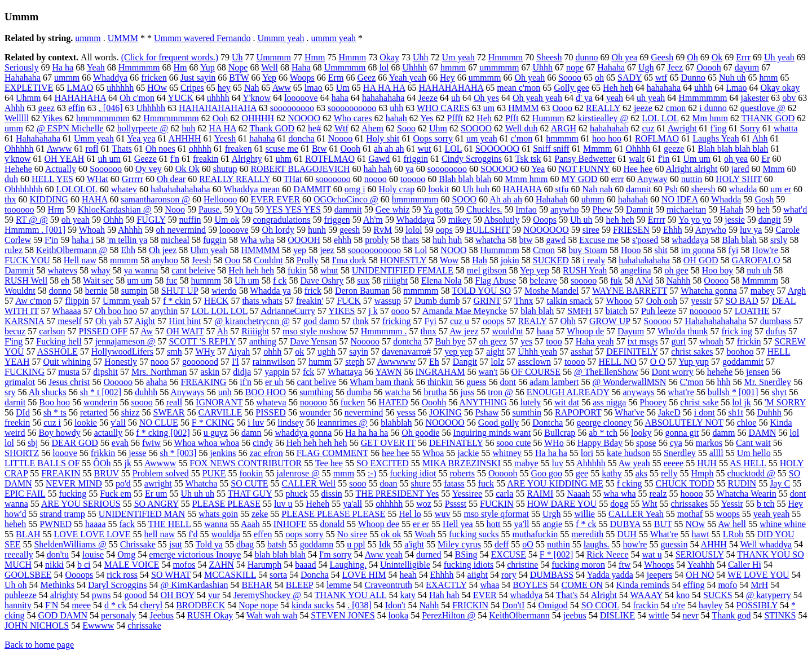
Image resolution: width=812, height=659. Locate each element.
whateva (271, 402)
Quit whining (67, 362)
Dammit (19, 270)
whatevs (62, 270)
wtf (661, 78)
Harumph (264, 565)
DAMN (762, 433)
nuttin (692, 179)
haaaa (95, 524)
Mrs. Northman (159, 372)
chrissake (144, 625)
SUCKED (551, 260)
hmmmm (562, 138)
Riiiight (255, 331)
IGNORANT (219, 402)
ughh (326, 351)
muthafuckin (535, 534)
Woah (425, 534)
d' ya (584, 98)
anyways (638, 392)
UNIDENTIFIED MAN (142, 514)
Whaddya (110, 78)
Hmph (702, 473)
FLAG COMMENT (332, 453)
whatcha (490, 240)
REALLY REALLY (235, 179)
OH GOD (701, 260)
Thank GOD (272, 128)
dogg (619, 504)
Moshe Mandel (551, 291)
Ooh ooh (662, 301)
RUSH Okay (210, 615)
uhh (396, 108)
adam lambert (554, 382)
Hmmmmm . (384, 331)
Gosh (764, 199)
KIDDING (48, 199)
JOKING (445, 412)
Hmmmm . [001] (35, 230)
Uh (237, 57)
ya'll (522, 524)
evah (120, 443)
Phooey (653, 402)
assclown (534, 362)
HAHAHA (522, 189)
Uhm (438, 128)
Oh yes (486, 98)
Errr (743, 57)
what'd (795, 209)
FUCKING (25, 372)
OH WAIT (185, 331)
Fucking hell (59, 341)
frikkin (103, 453)
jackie (468, 453)
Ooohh (434, 402)
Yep (269, 78)
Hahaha (611, 67)
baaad (305, 565)
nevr (690, 615)
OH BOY (177, 595)
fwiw (151, 443)
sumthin (527, 412)
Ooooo (716, 280)
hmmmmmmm (103, 118)
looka (399, 615)
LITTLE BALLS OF (42, 463)
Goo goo (546, 473)
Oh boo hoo (116, 311)
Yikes (52, 118)
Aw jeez (464, 331)
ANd (644, 280)
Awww (59, 149)
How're (765, 250)
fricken (154, 78)
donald (332, 524)
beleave (543, 280)
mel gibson (487, 270)
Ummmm (274, 57)
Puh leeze (659, 311)
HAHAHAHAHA (451, 88)
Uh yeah (779, 57)
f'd (193, 534)
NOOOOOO (546, 230)
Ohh (568, 321)
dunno (586, 57)
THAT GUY (250, 494)
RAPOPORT (578, 412)
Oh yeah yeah (537, 98)
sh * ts (55, 412)
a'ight (414, 544)
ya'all (352, 504)
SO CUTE (249, 483)
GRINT (487, 301)
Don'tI (513, 605)
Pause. (210, 209)
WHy (205, 351)
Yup (208, 67)
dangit (770, 220)
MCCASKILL (230, 575)
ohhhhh (389, 504)
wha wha (619, 494)
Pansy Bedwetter (585, 159)
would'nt (508, 331)
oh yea (736, 159)
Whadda (726, 199)
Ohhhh (638, 149)
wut (424, 149)
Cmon (544, 250)
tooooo (413, 179)
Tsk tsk (528, 159)
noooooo (705, 311)
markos (709, 443)
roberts (462, 473)
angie (552, 524)
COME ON (582, 585)
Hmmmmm (139, 67)
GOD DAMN (63, 615)
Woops (302, 78)
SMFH (580, 311)
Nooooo (365, 341)
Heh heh (618, 88)
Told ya (209, 544)
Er (765, 159)
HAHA (94, 199)
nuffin (190, 220)
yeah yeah (771, 514)
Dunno (693, 78)
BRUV (107, 473)
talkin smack (569, 301)
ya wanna (141, 270)
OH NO (700, 575)
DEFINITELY (632, 351)
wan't (488, 372)
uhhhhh (120, 88)
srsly (779, 240)
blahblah (396, 423)
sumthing (316, 392)
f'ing (719, 128)
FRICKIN (470, 605)
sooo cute (513, 443)
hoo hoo (607, 138)
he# (314, 128)
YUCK (180, 98)
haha (340, 98)
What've (630, 412)
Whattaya (345, 372)
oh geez (493, 341)
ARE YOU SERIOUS (81, 504)
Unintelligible (405, 565)
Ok (717, 57)
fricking (397, 321)
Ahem (372, 128)
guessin (674, 544)
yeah (615, 98)
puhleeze (21, 595)
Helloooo (220, 199)
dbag (245, 544)
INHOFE (290, 524)
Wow (449, 260)
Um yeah (458, 57)
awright (158, 483)
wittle (659, 615)
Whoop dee (379, 524)
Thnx (524, 301)
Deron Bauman (362, 291)
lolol (414, 230)
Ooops (545, 220)
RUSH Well (26, 280)
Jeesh (202, 260)
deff (502, 544)
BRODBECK (200, 605)
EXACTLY (446, 585)
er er (421, 524)
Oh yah (109, 321)
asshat (582, 351)
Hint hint (185, 321)
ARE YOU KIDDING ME (555, 483)
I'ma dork (349, 260)
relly (669, 473)
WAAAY (646, 595)
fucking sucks (474, 534)
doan (388, 483)
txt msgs (643, 341)
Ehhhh (442, 575)
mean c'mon (518, 88)
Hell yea (458, 524)
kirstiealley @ (603, 118)
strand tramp (62, 514)
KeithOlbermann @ (72, 250)
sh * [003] (178, 453)
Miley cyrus (459, 544)
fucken (353, 402)
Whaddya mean (251, 189)
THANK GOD (768, 118)
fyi (734, 250)
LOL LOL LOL (219, 311)
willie (585, 514)
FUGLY (151, 220)
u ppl (356, 544)
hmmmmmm (415, 199)
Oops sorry (433, 138)
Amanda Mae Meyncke (465, 311)
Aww (282, 88)
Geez (366, 78)
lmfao (526, 209)
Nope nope (258, 605)
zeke (260, 514)
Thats (122, 149)
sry (10, 392)
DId (23, 412)
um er (781, 189)
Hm (180, 67)
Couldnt (268, 260)
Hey (447, 78)
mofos (184, 565)
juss (467, 392)
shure (421, 483)
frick (313, 291)
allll (716, 453)
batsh (277, 544)
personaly (118, 615)
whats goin (218, 514)
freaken (239, 149)
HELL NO (617, 362)
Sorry (750, 128)
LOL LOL (660, 118)
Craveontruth (389, 585)
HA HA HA (384, 88)
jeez (327, 250)
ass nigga (609, 402)
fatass (454, 483)
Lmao (736, 88)
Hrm (56, 209)
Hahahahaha (38, 138)
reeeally (19, 554)
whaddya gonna (304, 433)
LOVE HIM (364, 575)
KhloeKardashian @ (115, 209)
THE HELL (169, 524)
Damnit (639, 209)
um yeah (482, 138)
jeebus (575, 615)
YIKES (341, 311)
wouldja (226, 534)
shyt (780, 392)
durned (429, 554)
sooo (358, 483)
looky (641, 433)
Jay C (780, 483)
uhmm (593, 199)
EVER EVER (276, 199)
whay (101, 270)
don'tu (58, 554)
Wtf (341, 128)
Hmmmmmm (703, 98)
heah (408, 575)
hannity (18, 605)
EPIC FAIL (25, 494)
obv (789, 98)
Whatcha (201, 483)
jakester (755, 98)
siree (591, 230)
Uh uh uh (197, 494)
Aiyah (239, 351)
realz (658, 494)
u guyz (216, 433)
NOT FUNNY (584, 169)
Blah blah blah (465, 179)
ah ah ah (389, 149)
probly (377, 240)
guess (476, 382)
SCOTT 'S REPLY (202, 341)
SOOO (464, 199)
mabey (763, 291)
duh (11, 179)
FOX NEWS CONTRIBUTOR (246, 463)
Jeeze (428, 98)
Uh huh (476, 189)
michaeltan (686, 209)
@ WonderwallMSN (630, 382)
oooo (400, 311)
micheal (175, 240)
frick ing (737, 331)
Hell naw (80, 260)
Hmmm (352, 57)
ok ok (391, 534)
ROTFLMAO (330, 159)
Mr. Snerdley (767, 382)
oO (528, 544)
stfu (562, 189)
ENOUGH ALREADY (568, 392)
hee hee (395, 453)
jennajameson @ (125, 341)
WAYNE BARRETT (630, 291)
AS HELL (748, 463)
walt (637, 159)
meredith (587, 534)
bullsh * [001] (733, 392)
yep (300, 250)
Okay (389, 57)
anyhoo (165, 260)
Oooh (351, 149)
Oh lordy (278, 230)
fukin (297, 270)
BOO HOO (266, 392)
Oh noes (160, 149)
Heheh (317, 504)
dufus (776, 331)
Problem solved (161, 473)
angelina (636, 270)
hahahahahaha (644, 260)
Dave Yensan (314, 341)
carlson (52, 331)
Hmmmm (506, 57)
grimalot (20, 382)
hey (224, 88)
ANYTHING (483, 402)
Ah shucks (48, 392)
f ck (280, 280)
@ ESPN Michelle (70, 128)
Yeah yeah (408, 78)
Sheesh (549, 57)
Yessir (732, 504)
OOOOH (304, 240)
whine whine (783, 524)
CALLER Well (308, 483)
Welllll (17, 118)
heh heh (620, 220)
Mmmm (598, 149)
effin (77, 108)
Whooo (619, 301)
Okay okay (780, 88)
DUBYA (625, 524)
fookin (251, 473)
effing (694, 585)
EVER (485, 595)
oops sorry (305, 534)
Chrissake (138, 544)
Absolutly (502, 220)
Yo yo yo (695, 220)
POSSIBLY (757, 605)
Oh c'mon (137, 98)
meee (81, 605)
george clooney (604, 423)
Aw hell (732, 524)
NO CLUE (159, 423)
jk (127, 463)
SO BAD (742, 301)
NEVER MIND (74, 483)
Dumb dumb (437, 301)
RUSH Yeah (585, 270)
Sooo (406, 128)
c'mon (522, 138)
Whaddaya (416, 220)
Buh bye (451, 341)
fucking (72, 494)
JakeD (669, 412)
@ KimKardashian (194, 585)
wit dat (567, 402)
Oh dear (171, 179)
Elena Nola (442, 280)
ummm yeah (334, 38)
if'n (246, 382)
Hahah (731, 209)
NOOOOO (445, 423)
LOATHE (752, 311)
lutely (531, 402)
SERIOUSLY (700, 554)
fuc (171, 280)
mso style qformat (496, 514)
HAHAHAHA (80, 98)
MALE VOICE (131, 565)
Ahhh (15, 108)
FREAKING (203, 382)
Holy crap (397, 189)
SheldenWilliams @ (70, 544)
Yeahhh (701, 565)
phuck (296, 494)
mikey (460, 220)
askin (210, 372)
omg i (355, 189)
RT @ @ (32, 220)
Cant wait (753, 443)
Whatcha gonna (709, 291)
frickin (749, 341)
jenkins (223, 453)
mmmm (124, 260)
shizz (131, 412)
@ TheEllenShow (606, 372)
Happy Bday (600, 443)
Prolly (308, 260)
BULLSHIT (488, 230)
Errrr (657, 220)
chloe (747, 423)
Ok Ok (187, 169)
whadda (743, 189)
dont (508, 382)
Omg (126, 554)
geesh (350, 230)
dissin (331, 494)
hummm (206, 280)
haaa (545, 331)
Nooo (175, 209)
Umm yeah (94, 138)
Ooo (233, 260)
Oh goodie (420, 433)
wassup (388, 301)
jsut (176, 544)
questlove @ (763, 108)
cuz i (52, 423)
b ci (84, 565)
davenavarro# (406, 351)
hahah (396, 118)
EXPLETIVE (29, 88)
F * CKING (213, 423)
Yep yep (535, 270)
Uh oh (16, 585)
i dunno (713, 108)
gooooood (200, 362)
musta (69, 372)
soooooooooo (352, 108)
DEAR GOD (75, 443)
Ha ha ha (551, 453)
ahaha (156, 382)
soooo (142, 402)
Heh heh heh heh (317, 443)
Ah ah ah (506, 199)
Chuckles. (484, 209)
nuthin (559, 544)
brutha (436, 392)
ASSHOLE (58, 351)
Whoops (659, 565)
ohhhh (200, 149)
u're (679, 605)
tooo (554, 341)
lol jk (741, 402)
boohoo (740, 351)
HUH (707, 463)
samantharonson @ (155, 199)
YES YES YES (293, 209)
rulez (14, 250)
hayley (711, 605)
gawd (556, 240)
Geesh (662, 57)
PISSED (270, 412)
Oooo (562, 108)
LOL (453, 149)
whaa (489, 585)
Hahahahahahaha (715, 321)
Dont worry (673, 372)
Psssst (456, 504)
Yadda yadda (610, 575)
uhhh (703, 88)
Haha (301, 67)
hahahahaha (383, 98)
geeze (674, 149)
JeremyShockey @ (267, 595)
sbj (33, 443)
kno (683, 595)
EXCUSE (509, 554)
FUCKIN (497, 504)
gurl (678, 341)
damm (723, 433)
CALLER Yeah (636, 514)
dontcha (407, 341)
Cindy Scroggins (472, 159)
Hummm (548, 118)
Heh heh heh (251, 270)
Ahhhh (130, 230)
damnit (638, 189)
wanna (216, 524)
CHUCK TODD (685, 483)
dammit (348, 209)
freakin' (310, 301)
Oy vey (149, 169)
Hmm (315, 57)
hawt (701, 534)
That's (567, 595)
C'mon (691, 382)
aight (495, 351)
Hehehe (18, 169)
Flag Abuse (496, 280)
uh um (109, 159)
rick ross (122, 575)
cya (676, 443)
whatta (786, 128)
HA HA (222, 128)
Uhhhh (414, 67)
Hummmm (500, 250)
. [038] (359, 605)
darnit (15, 402)
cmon (676, 108)
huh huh (447, 240)
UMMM (123, 38)
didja (242, 372)
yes (526, 341)
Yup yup (694, 362)
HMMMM (261, 250)
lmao (314, 88)
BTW (239, 78)
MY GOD (580, 179)
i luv (256, 423)
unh (225, 392)
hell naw (160, 534)
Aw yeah (634, 463)
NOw (695, 524)
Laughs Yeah (716, 138)
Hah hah (444, 595)
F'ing (14, 341)
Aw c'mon (33, 301)
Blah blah (739, 240)
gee (582, 473)
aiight (478, 575)
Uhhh (543, 67)
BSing (466, 554)
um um (140, 280)
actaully (109, 433)
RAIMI (540, 494)
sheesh (703, 189)
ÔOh (102, 463)
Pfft (512, 118)
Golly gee (572, 88)
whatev (124, 189)
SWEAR (169, 412)
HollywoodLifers (122, 351)
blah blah (537, 311)
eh (65, 280)
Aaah (250, 524)
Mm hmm (710, 118)
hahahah (633, 199)
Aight (145, 321)
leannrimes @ (342, 423)
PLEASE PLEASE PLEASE (333, 514)
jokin (510, 260)
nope (575, 67)
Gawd (379, 159)
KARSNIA (24, 321)
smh (175, 351)
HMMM (523, 108)
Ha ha (63, 67)
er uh (274, 382)
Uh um (247, 280)
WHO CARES (443, 108)
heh (763, 209)
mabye (526, 463)
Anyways (187, 392)
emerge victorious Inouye (195, 554)
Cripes (192, 88)
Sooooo (657, 321)
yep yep (458, 351)
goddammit (743, 362)
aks (641, 473)
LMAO (80, 88)
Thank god (732, 615)
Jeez (676, 67)
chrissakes (689, 504)
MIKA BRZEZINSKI (462, 463)
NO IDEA (679, 199)
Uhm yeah (209, 250)
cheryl (151, 605)
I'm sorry (336, 554)
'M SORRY (785, 402)
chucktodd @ (751, 473)
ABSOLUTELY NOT (684, 423)
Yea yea (141, 138)
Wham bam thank (382, 382)
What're (664, 534)
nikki (54, 565)
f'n (175, 159)
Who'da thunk (683, 331)
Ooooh (709, 67)
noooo (376, 179)
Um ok (227, 220)
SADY (630, 78)
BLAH (28, 534)
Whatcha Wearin (746, 494)
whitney (507, 453)
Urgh (552, 514)
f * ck (586, 524)
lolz (497, 362)
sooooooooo (292, 108)
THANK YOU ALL (351, 595)
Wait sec (98, 280)
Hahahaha (23, 78)
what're (681, 392)
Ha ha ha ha (367, 433)
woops (728, 514)
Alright (604, 595)
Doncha (315, 575)
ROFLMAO (657, 138)
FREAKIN (61, 473)
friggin (416, 159)
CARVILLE (220, 412)
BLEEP (299, 585)
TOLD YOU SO (481, 291)
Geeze (145, 159)
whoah (711, 341)
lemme (339, 585)
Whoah (92, 230)
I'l (235, 362)
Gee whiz (393, 209)
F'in (51, 240)
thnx (429, 331)
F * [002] (557, 554)
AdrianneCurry (288, 311)
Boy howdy (59, 433)
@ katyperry (769, 595)
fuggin (215, 240)
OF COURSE (536, 372)
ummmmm (499, 67)
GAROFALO (756, 260)
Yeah (96, 67)
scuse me (282, 149)
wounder (315, 412)
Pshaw (487, 412)
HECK (217, 301)
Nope (238, 67)
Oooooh (503, 473)
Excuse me (599, 240)
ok (299, 351)
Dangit (465, 362)
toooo (575, 362)
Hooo (631, 250)
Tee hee (329, 463)
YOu (244, 209)
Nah (252, 88)
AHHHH (185, 138)
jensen (758, 372)
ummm (88, 38)
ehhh (343, 240)
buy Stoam (588, 250)
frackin (645, 605)
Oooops (80, 575)
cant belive (316, 382)
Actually (61, 169)
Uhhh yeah (537, 351)
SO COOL (600, 605)
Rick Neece (607, 554)
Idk (385, 544)
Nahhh (679, 280)
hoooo (692, 494)
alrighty (64, 595)
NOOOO (304, 118)
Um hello (754, 453)
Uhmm (28, 98)
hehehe (720, 372)
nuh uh (759, 270)
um (489, 108)
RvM (383, 230)
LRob (733, 534)
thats (411, 240)
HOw (157, 88)
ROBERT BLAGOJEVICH (300, 169)
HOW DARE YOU (562, 504)
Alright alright (692, 169)
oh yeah (76, 220)
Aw (147, 331)
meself (70, 321)
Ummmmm (345, 67)
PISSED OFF (103, 331)
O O (658, 362)
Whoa (433, 453)
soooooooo (447, 169)
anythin (164, 311)
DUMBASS (552, 575)
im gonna (698, 250)
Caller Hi (745, 565)
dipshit (105, 372)
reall (174, 402)
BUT (663, 524)
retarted (94, 412)
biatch (617, 311)
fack (127, 524)
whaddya (527, 595)
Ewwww (98, 625)
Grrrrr (133, 179)
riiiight (396, 280)
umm (14, 128)
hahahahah (609, 128)
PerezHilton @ (449, 615)
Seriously (21, 67)
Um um (697, 159)
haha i (83, 240)
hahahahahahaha (180, 189)
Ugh (646, 67)
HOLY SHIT (739, 179)
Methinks (58, 585)
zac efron (266, 453)
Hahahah (552, 199)
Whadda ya (270, 291)
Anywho (711, 230)
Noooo (341, 138)
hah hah (378, 169)
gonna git (682, 433)
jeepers (659, 575)
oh (599, 78)
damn (251, 433)
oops (444, 230)
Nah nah (597, 189)
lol (384, 67)
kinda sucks (313, 605)
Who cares (353, 118)
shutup (225, 169)
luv (558, 463)
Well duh (522, 128)
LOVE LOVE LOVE (92, 534)
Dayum (631, 331)
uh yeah (651, 98)
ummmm (485, 78)
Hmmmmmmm (171, 118)
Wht (650, 504)
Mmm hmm (527, 179)
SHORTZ (22, 453)
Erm (336, 78)
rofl (92, 149)
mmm (344, 473)
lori (587, 453)
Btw (319, 149)
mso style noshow (315, 331)
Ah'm (373, 220)
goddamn (317, 544)
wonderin (100, 402)
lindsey (290, 423)
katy (408, 595)
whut (329, 270)
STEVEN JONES (343, 615)
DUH (627, 534)
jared (740, 169)
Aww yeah (384, 554)
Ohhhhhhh (24, 189)
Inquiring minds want (492, 433)
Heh (484, 118)
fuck (486, 483)
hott (494, 524)
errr (617, 179)
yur (214, 595)
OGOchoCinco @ (346, 199)
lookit (438, 189)
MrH (759, 585)
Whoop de (585, 331)
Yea (538, 169)
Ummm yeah (281, 38)
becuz (15, 331)
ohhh (272, 351)
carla (504, 494)
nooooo (314, 402)
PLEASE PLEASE (226, 504)
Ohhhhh (19, 149)
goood (135, 595)
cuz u (460, 321)
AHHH (714, 544)
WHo (554, 443)
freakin (206, 159)
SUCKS (718, 595)
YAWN (389, 372)
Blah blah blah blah (733, 149)
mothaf (690, 514)
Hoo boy (718, 270)
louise (93, 554)
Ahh (760, 138)
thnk (360, 321)
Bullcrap (560, 433)
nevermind (364, 412)
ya (410, 169)
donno (60, 291)
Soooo (570, 78)
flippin (77, 301)
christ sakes (692, 351)
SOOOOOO (497, 149)
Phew (603, 209)
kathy (612, 473)
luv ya (751, 230)
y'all (118, 423)
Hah (480, 260)
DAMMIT (312, 189)
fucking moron (578, 565)
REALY (532, 321)
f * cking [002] (163, 433)
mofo (727, 585)
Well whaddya (766, 544)
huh (188, 128)
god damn (321, 321)
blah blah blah (280, 554)
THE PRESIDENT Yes (398, 494)
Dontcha (548, 423)
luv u (283, 504)
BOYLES (530, 585)
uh (456, 98)
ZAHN (221, 565)
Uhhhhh (151, 108)
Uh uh (581, 220)
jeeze (643, 108)
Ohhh (113, 220)
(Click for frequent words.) (170, 57)
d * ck (115, 605)
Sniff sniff (551, 149)
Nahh (429, 605)
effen (263, 534)
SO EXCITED (383, 463)
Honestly (121, 362)
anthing (263, 341)
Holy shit (383, 138)
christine (522, 565)
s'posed (645, 240)
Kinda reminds (643, 585)
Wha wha (257, 240)
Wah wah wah (272, 615)
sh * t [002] (101, 392)
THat (293, 179)
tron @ (500, 392)
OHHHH (258, 118)
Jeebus (162, 615)
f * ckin (177, 301)
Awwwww (396, 362)
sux (363, 280)
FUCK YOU (27, 260)
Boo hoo (54, 402)
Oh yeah (529, 78)
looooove (301, 98)
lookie (86, 423)
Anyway (652, 179)
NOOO (453, 250)
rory (509, 575)
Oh (692, 57)
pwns (101, 595)
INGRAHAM (440, 372)
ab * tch (603, 433)
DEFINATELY (456, 443)
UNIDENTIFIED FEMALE (403, 270)
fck (308, 372)
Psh (671, 189)
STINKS (780, 615)
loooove (234, 230)
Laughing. (348, 565)
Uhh (421, 57)
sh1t (736, 412)
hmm (769, 78)
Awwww (160, 463)
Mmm (773, 169)
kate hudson (628, 453)
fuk (616, 280)
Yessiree (467, 494)
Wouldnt (20, 291)
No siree (352, 534)
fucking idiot (413, 473)
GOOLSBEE (28, 575)
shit (661, 250)
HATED (393, 402)
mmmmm (421, 291)
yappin (277, 372)
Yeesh (225, 138)
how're (635, 544)
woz (424, 504)
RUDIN (742, 483)
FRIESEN (631, 230)
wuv (443, 514)
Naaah (578, 494)
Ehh (128, 250)
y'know (17, 159)
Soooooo (106, 169)
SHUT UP (180, 291)
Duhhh (769, 412)
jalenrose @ (298, 473)
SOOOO (476, 128)
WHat (98, 179)
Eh (434, 362)
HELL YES (52, 179)
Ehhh (673, 230)
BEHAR (257, 585)
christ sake (699, 402)
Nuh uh (732, 78)
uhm (284, 159)
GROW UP (610, 321)
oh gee (677, 270)
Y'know (257, 98)
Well (270, 67)
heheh (15, 524)
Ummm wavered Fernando (202, 38)
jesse (137, 453)
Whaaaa (67, 311)
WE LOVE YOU (758, 575)
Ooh (220, 118)
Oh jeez (163, 250)
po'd (123, 483)
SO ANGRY (156, 504)
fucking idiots (469, 565)
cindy (263, 443)
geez (47, 108)
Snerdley (680, 453)
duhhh (146, 392)
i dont (705, 412)
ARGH (564, 128)
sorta (278, 575)
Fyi (431, 321)
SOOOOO (499, 169)
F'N (52, 605)
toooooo (19, 209)
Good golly (498, 423)
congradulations (281, 220)
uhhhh (218, 98)
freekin (17, 423)
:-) (372, 473)
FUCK (349, 301)
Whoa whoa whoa (207, 443)
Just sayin (198, 78)
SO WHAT (171, 575)
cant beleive (193, 270)
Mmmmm (760, 280)
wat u (652, 554)
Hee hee (638, 169)
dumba (359, 392)
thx (10, 199)
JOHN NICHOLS (37, 625)
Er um (156, 494)
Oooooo (118, 382)
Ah (223, 331)
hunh (317, 230)
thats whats (262, 301)
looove (65, 453)
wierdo (224, 291)
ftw (625, 565)
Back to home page (39, 645)
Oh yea (624, 57)
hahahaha (664, 88)
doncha (302, 138)
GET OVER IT (388, 443)
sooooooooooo (374, 250)
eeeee (674, 463)
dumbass (776, 321)
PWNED (56, 524)
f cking (630, 483)
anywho (565, 209)
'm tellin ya (127, 240)
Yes (427, 118)
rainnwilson (274, 362)
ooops (493, 321)
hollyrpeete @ (143, 128)
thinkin (440, 382)
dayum (747, 67)
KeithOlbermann (519, 615)
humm (320, 362)
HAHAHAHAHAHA (218, 108)
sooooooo (333, 179)
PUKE (214, 473)
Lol (421, 250)
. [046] (111, 108)
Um (343, 88)
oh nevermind (181, 230)
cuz (648, 128)
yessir (701, 301)
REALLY (603, 108)
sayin (359, 351)
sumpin (134, 291)
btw (526, 240)
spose (646, 443)
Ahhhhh (591, 463)
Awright (682, 128)
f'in (664, 159)
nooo (160, 362)
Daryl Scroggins (117, 585)
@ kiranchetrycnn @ (252, 321)
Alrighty (246, 159)
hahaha (262, 138)
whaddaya (690, 240)
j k (373, 311)
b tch (766, 504)
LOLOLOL (77, 189)
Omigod (553, 605)
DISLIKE (617, 615)
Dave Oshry (322, 280)
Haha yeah (595, 341)
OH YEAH (64, 159)
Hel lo (410, 514)
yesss (406, 412)
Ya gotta (438, 209)
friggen (337, 220)
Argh (797, 291)
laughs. (597, 544)
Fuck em (116, 494)
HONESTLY (403, 260)
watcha (397, 392)
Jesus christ (69, 382)
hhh (723, 382)
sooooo (584, 280)
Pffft (455, 118)
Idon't (396, 605)
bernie (96, 291)
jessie (735, 220)
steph (355, 362)
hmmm (453, 67)
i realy (594, 260)
